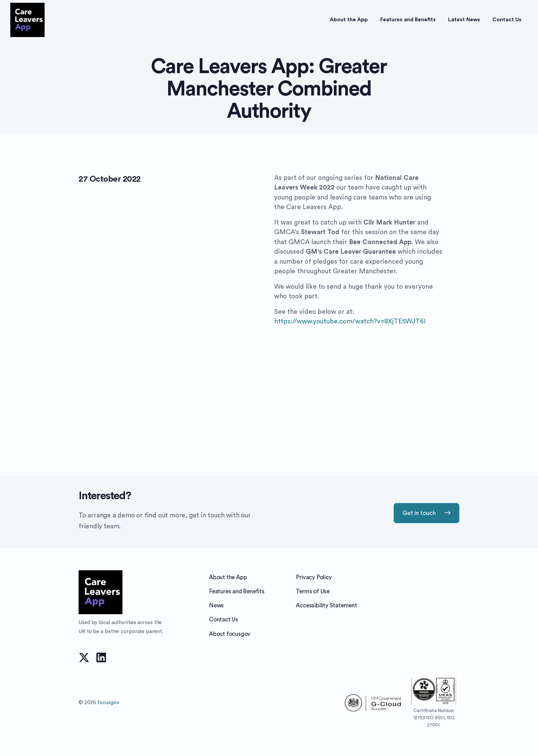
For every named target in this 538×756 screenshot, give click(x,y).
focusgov (108, 703)
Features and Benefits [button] (408, 20)
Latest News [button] (464, 20)
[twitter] (84, 657)
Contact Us (224, 620)
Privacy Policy (314, 577)
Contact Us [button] (507, 20)
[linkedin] (101, 657)
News (216, 605)
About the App (228, 577)
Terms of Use (313, 591)
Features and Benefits (237, 591)
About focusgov (230, 634)
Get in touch (426, 513)
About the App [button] (349, 20)
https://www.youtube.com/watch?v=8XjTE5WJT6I (350, 322)
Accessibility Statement (326, 605)
